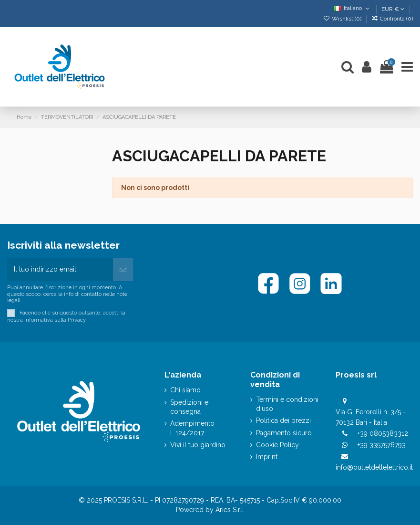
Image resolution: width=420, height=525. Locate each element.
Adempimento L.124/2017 (192, 428)
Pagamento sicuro (284, 433)
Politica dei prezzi (283, 420)
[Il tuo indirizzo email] (60, 269)
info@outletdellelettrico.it (374, 467)
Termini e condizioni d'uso (287, 404)
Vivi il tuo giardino (198, 445)
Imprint (267, 457)
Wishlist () (343, 19)
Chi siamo (185, 390)
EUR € (393, 9)
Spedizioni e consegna (189, 407)
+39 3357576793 (382, 445)
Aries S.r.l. (230, 510)
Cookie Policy (277, 445)
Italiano (353, 8)
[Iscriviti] (123, 269)
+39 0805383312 (383, 433)
